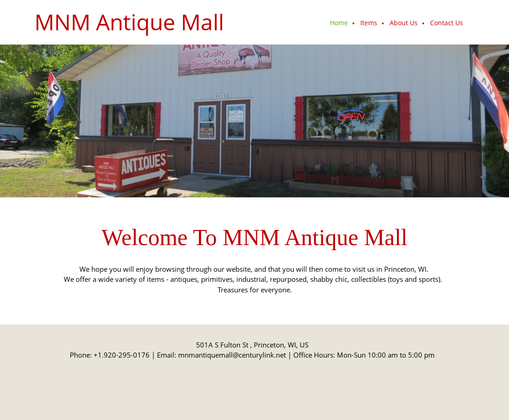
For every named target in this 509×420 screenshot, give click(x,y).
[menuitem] (339, 23)
